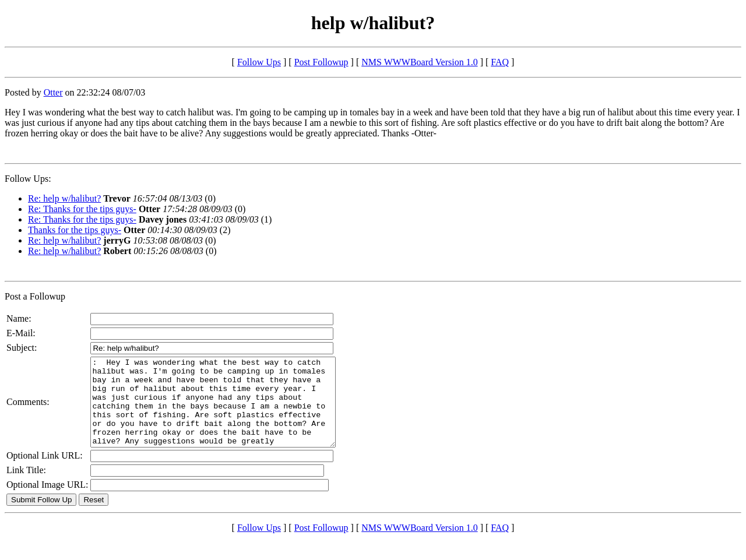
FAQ (500, 62)
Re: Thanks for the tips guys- (82, 209)
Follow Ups (259, 62)
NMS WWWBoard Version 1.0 (419, 62)
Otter (53, 92)
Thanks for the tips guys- (75, 230)
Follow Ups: (28, 179)
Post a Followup (35, 296)
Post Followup (321, 62)
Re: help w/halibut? (64, 198)
